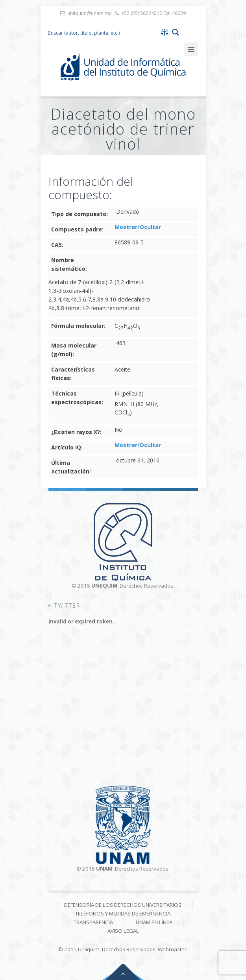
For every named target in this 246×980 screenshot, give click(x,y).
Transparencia (93, 922)
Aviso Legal (123, 931)
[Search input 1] (102, 32)
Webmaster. (173, 949)
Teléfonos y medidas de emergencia (123, 913)
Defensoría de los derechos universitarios (123, 905)
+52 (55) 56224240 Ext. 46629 (154, 13)
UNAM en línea (154, 922)
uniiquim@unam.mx (89, 13)
